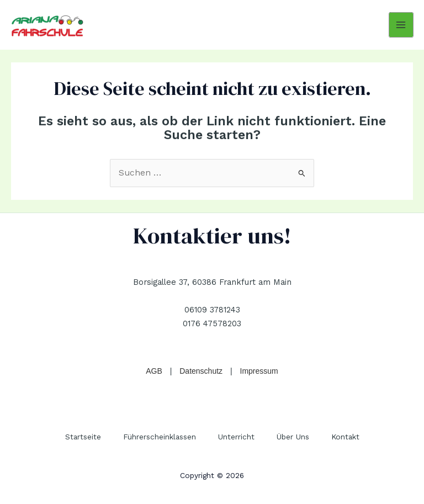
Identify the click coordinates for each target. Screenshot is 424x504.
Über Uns (293, 437)
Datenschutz (201, 371)
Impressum (259, 371)
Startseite (83, 437)
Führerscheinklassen (160, 437)
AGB (154, 371)
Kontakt (345, 437)
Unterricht (236, 437)
